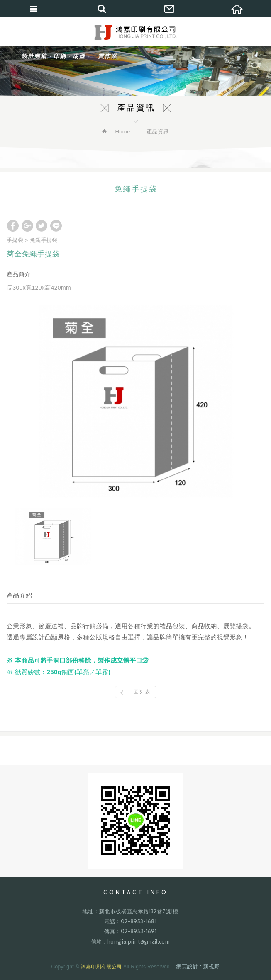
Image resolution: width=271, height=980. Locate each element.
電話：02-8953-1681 (130, 921)
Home (122, 132)
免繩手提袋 (44, 240)
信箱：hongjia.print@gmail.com (130, 941)
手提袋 (15, 240)
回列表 (142, 692)
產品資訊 (157, 132)
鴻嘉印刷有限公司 (135, 32)
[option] (135, 401)
